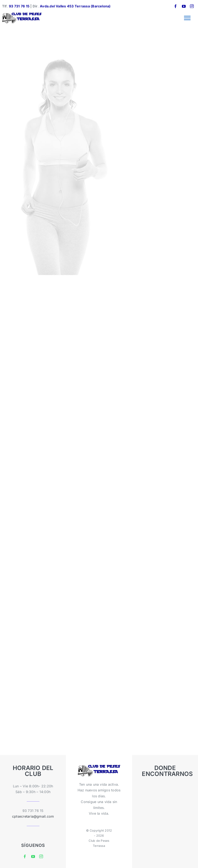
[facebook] (176, 6)
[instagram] (192, 6)
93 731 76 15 (19, 6)
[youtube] (184, 6)
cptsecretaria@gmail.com (33, 816)
